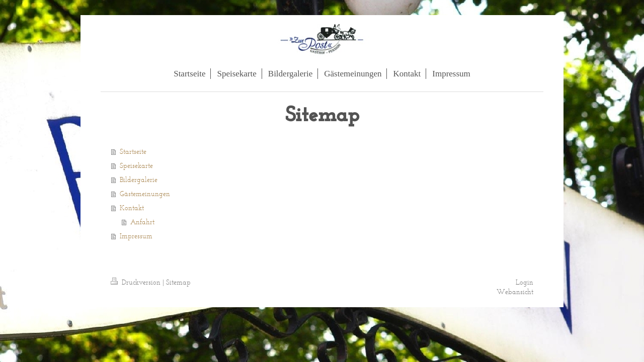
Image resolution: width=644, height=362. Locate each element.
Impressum (136, 236)
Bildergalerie (139, 180)
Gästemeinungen (145, 194)
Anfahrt (142, 222)
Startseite (133, 152)
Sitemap (178, 282)
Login (525, 282)
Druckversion (137, 282)
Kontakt (132, 208)
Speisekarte (136, 166)
